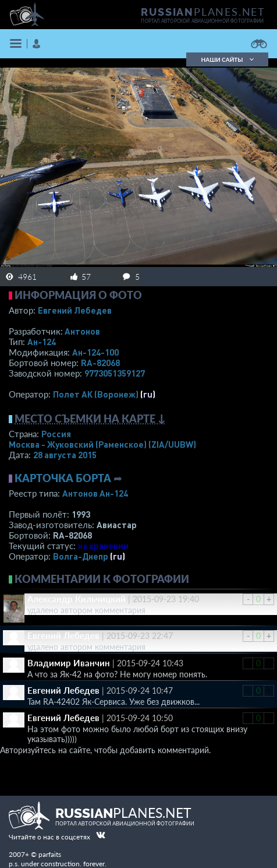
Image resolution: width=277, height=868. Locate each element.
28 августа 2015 (65, 455)
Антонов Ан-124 (95, 493)
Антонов (82, 331)
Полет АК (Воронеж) (96, 394)
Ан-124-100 (95, 352)
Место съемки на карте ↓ (90, 419)
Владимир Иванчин (69, 663)
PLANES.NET (203, 12)
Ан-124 (42, 342)
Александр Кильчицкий (77, 599)
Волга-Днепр (81, 556)
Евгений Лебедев (75, 310)
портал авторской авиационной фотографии (202, 21)
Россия (56, 434)
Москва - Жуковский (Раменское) (102, 444)
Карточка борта (63, 478)
